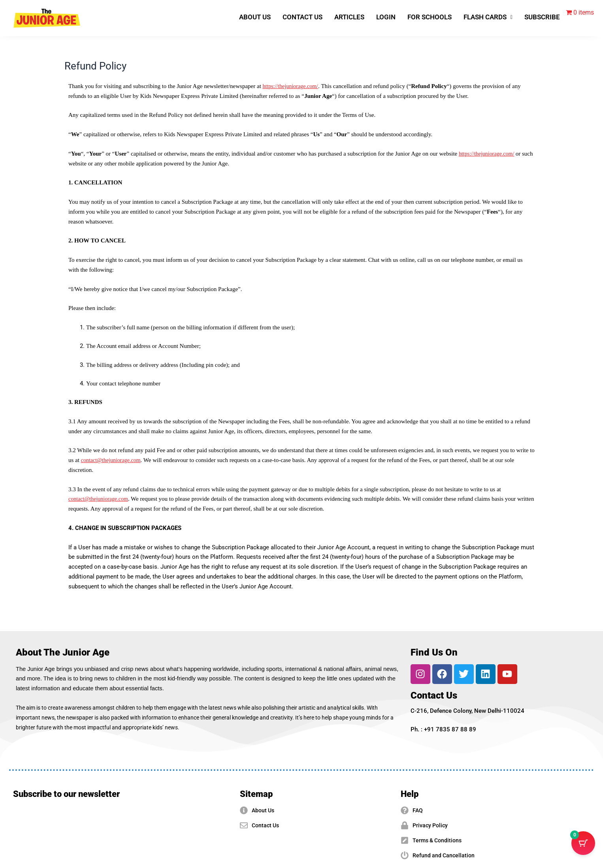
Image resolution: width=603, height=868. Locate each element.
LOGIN (386, 17)
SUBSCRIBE (542, 17)
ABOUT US (255, 17)
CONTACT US (302, 17)
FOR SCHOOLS (430, 17)
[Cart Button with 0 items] (583, 848)
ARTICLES (349, 17)
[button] (488, 17)
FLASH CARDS (488, 17)
